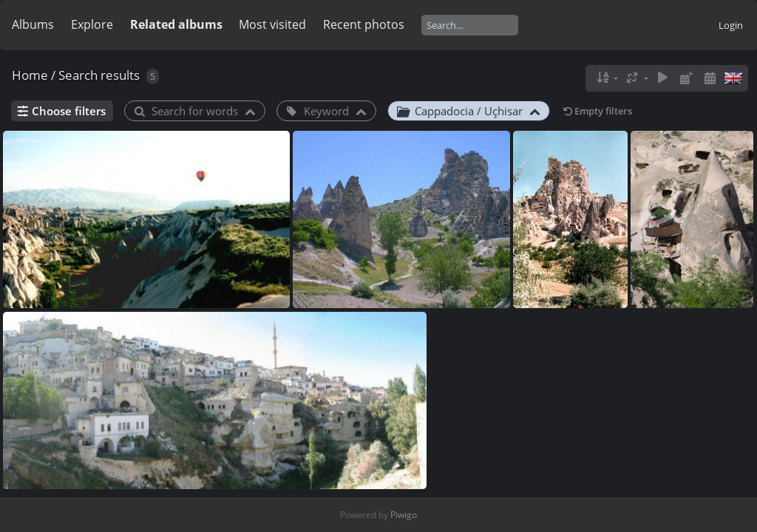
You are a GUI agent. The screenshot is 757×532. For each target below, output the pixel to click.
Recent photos (364, 24)
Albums (33, 24)
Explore (92, 24)
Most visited (272, 24)
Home (30, 75)
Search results (99, 75)
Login (731, 25)
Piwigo (404, 515)
